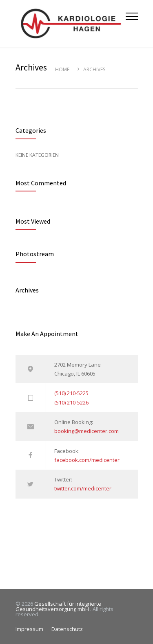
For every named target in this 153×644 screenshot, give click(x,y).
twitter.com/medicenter (83, 488)
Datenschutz (67, 629)
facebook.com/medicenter (87, 460)
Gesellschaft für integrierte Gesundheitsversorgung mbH (58, 606)
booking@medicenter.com (86, 431)
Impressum (29, 629)
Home (62, 69)
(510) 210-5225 (71, 393)
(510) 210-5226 (71, 402)
